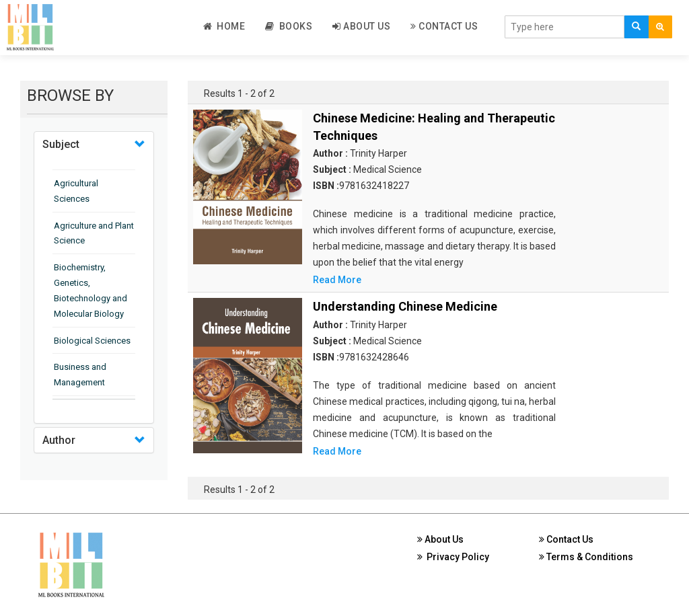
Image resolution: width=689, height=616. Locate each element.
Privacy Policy (453, 557)
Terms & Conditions (586, 557)
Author (59, 440)
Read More (337, 280)
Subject (61, 144)
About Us (361, 26)
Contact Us (444, 26)
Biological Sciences (92, 341)
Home (224, 26)
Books (289, 26)
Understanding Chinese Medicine (405, 306)
